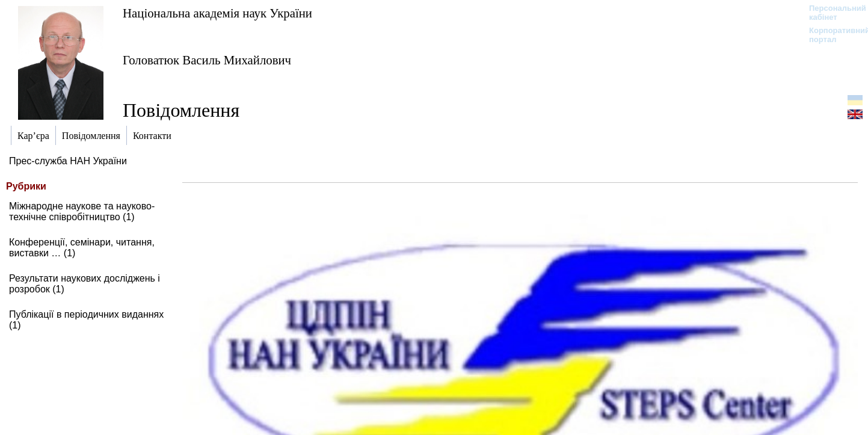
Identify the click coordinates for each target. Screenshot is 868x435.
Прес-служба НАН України (68, 161)
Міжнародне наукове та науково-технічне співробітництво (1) (82, 211)
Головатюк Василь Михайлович (207, 60)
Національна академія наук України (217, 13)
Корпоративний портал (832, 35)
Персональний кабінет (832, 13)
